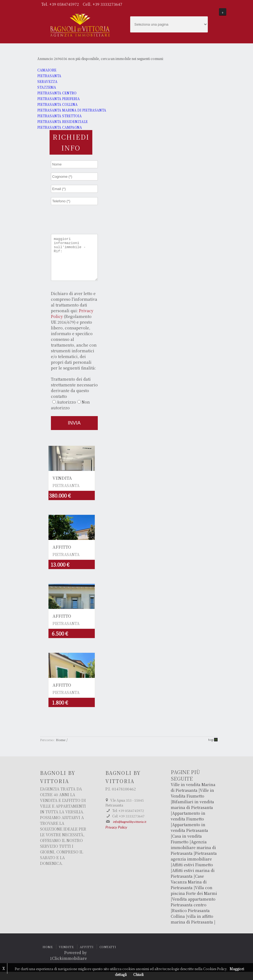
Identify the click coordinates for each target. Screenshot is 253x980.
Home (61, 748)
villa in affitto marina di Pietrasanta (192, 927)
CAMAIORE (47, 70)
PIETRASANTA (49, 76)
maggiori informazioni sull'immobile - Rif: (74, 261)
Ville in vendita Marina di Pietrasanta (193, 796)
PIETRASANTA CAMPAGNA (60, 127)
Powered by (76, 961)
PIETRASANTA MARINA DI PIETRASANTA (72, 110)
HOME (48, 955)
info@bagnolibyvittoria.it (130, 830)
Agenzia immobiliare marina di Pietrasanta (193, 856)
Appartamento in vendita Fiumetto (188, 824)
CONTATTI (108, 955)
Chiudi (138, 974)
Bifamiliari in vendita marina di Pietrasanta (192, 813)
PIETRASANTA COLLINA (57, 104)
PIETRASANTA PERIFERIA (59, 99)
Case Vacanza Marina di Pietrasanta (189, 890)
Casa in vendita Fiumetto (186, 847)
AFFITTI (87, 955)
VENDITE (66, 955)
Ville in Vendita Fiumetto (192, 801)
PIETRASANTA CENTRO (57, 93)
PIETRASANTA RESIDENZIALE (63, 121)
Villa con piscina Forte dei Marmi (194, 899)
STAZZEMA (47, 87)
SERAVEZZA (47, 81)
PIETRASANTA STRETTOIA (60, 116)
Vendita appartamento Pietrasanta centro (193, 910)
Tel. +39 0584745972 (61, 4)
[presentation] (89, 219)
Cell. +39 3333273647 (103, 4)
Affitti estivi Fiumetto (193, 873)
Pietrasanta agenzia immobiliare (194, 864)
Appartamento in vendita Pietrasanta (189, 836)
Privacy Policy (116, 836)
